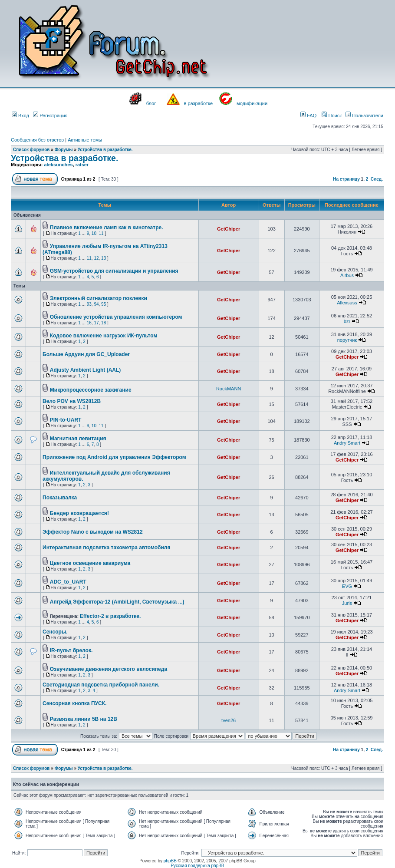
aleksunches (58, 165)
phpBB (170, 861)
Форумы (64, 150)
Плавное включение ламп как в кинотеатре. (107, 228)
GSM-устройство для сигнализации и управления (114, 271)
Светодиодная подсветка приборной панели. (101, 685)
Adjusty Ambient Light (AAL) (86, 370)
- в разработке (197, 103)
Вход (20, 116)
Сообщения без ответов (37, 140)
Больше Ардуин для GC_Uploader (86, 354)
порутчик (347, 340)
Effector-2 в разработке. (110, 616)
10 (94, 233)
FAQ (308, 116)
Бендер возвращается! (79, 513)
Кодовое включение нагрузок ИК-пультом (104, 336)
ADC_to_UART (68, 582)
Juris (347, 603)
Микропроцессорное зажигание (91, 390)
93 (89, 304)
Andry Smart (347, 443)
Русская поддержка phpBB (197, 866)
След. (377, 179)
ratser (82, 165)
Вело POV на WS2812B (72, 401)
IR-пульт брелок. (71, 650)
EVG (347, 586)
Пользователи (364, 116)
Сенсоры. (55, 632)
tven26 (229, 720)
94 (96, 304)
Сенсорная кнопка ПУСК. (74, 703)
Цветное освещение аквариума (90, 563)
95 (104, 304)
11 (101, 233)
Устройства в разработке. (105, 150)
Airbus (347, 275)
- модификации (250, 103)
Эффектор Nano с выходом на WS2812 (93, 532)
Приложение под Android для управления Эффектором (114, 457)
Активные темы (85, 140)
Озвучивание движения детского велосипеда (109, 669)
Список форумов (31, 150)
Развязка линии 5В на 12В (84, 719)
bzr (347, 321)
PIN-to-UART (66, 420)
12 (96, 258)
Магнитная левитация (78, 439)
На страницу (346, 179)
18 (104, 323)
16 (89, 323)
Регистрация (50, 116)
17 (96, 323)
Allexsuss (347, 303)
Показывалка (60, 498)
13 (104, 258)
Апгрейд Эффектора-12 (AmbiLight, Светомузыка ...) (117, 602)
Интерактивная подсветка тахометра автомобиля (106, 548)
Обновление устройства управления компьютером (116, 317)
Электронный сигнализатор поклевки (99, 298)
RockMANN (229, 389)
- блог (150, 103)
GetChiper (229, 229)
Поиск (332, 116)
